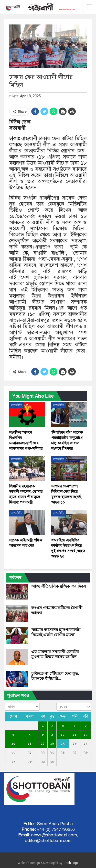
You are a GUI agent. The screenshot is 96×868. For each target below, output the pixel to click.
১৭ (63, 744)
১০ (63, 735)
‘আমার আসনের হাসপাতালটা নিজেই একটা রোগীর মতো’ (56, 632)
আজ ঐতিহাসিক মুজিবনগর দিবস (59, 586)
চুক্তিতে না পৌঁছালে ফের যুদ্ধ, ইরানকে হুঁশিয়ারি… (55, 676)
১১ (74, 735)
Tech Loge (71, 863)
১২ (86, 735)
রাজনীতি (17, 405)
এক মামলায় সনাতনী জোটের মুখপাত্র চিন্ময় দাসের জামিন (55, 654)
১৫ (43, 744)
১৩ (13, 744)
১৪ (30, 744)
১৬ (52, 744)
